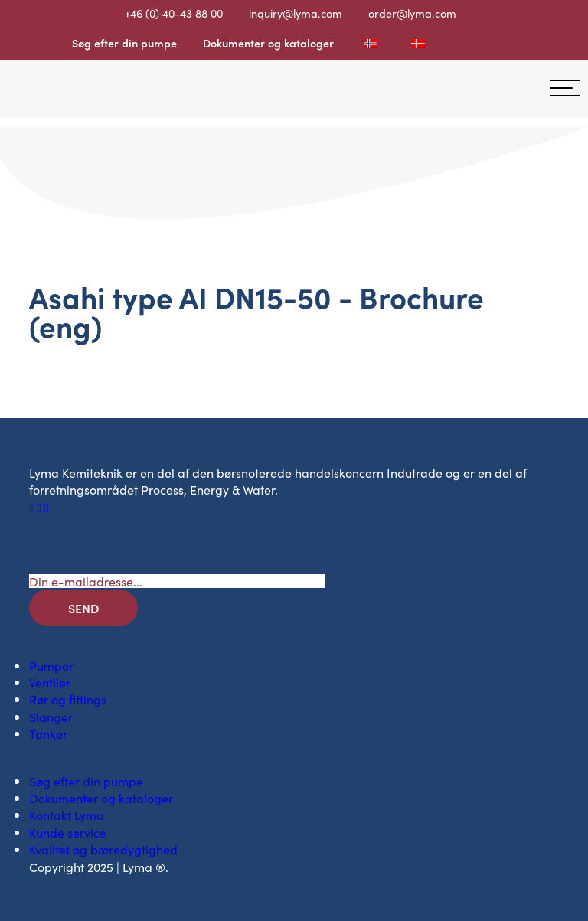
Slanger (51, 717)
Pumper (51, 665)
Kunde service (68, 832)
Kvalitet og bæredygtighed (103, 849)
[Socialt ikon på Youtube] (47, 507)
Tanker (48, 733)
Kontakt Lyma (67, 815)
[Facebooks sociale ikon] (33, 507)
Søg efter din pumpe (124, 43)
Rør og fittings (68, 699)
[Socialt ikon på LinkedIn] (41, 507)
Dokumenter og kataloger (268, 43)
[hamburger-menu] (565, 88)
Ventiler (50, 682)
